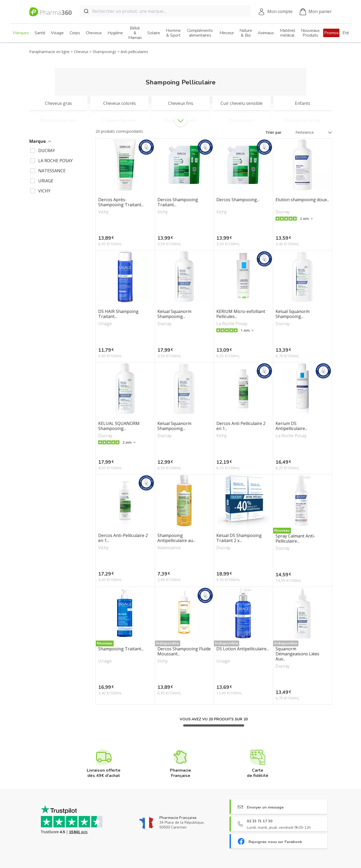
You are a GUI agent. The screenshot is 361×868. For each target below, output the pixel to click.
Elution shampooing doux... (302, 200)
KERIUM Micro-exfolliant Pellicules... (241, 314)
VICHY (44, 191)
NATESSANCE (52, 171)
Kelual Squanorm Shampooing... (174, 314)
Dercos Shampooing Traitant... (178, 202)
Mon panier (316, 12)
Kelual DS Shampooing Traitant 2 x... (239, 538)
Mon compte (280, 11)
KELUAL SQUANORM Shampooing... (119, 426)
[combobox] (165, 11)
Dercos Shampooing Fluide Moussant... (184, 651)
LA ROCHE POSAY (55, 161)
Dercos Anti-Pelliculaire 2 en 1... (123, 538)
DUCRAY (47, 151)
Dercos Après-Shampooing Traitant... (121, 202)
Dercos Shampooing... (238, 200)
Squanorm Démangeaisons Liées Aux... (297, 654)
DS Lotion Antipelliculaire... (243, 649)
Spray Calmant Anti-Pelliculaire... (295, 539)
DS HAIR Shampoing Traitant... (118, 314)
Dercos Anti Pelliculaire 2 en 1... (241, 426)
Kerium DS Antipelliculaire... (291, 426)
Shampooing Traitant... (121, 649)
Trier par (274, 132)
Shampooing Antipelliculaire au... (176, 538)
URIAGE (46, 181)
